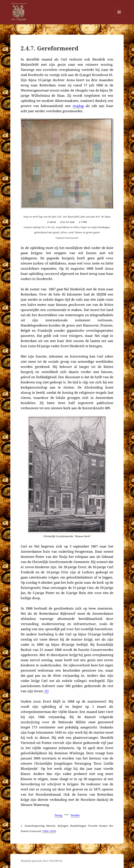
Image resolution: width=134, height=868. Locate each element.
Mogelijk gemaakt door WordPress (42, 861)
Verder (75, 815)
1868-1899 (49, 831)
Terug (58, 815)
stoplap (78, 106)
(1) (47, 691)
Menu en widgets (119, 16)
